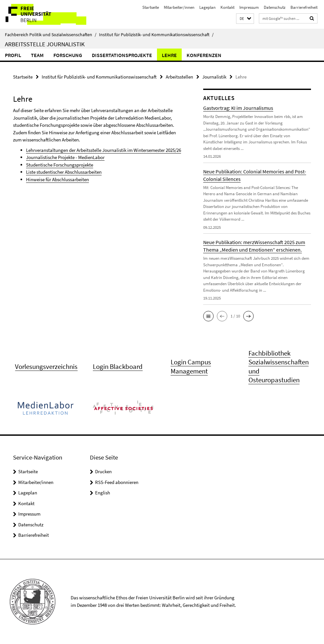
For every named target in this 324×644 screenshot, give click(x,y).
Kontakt (227, 7)
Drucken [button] (103, 471)
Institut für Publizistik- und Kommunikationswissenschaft (156, 35)
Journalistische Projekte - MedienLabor (65, 157)
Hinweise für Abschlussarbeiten (57, 179)
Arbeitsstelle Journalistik (45, 44)
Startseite (151, 7)
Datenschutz (275, 7)
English (103, 493)
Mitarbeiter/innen (179, 7)
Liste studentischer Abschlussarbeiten (64, 172)
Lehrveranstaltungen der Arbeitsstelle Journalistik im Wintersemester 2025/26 (104, 150)
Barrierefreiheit (304, 7)
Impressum (249, 7)
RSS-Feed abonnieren (117, 482)
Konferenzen (204, 55)
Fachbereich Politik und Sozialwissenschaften (51, 35)
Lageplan (207, 7)
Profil (13, 55)
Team (37, 55)
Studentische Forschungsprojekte (60, 165)
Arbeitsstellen (179, 77)
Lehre (169, 55)
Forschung (68, 55)
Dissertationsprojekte (122, 55)
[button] (245, 19)
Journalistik (214, 77)
